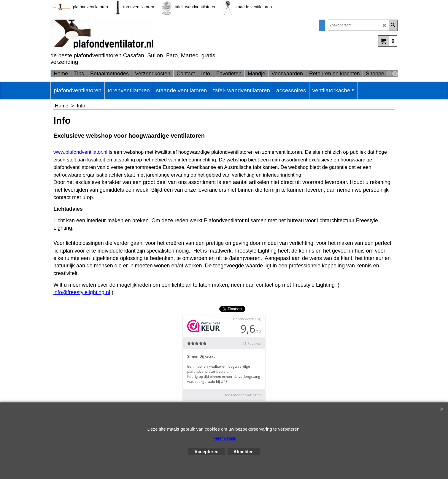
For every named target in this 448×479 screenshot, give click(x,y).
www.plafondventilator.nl (80, 152)
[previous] (389, 74)
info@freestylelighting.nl (82, 292)
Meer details (225, 438)
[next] (395, 74)
